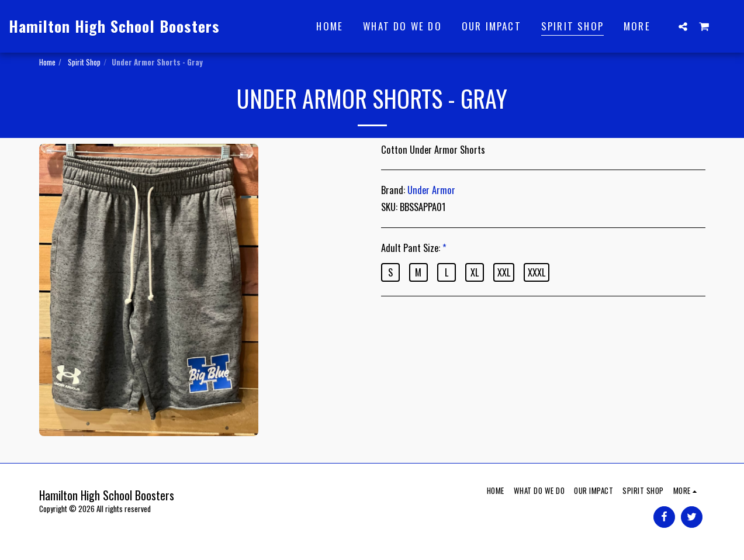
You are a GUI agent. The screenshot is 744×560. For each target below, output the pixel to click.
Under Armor (431, 190)
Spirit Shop (83, 62)
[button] (683, 26)
